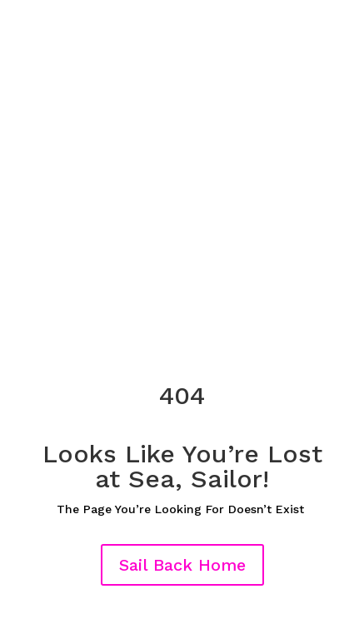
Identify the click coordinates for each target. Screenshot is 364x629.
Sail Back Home (182, 565)
